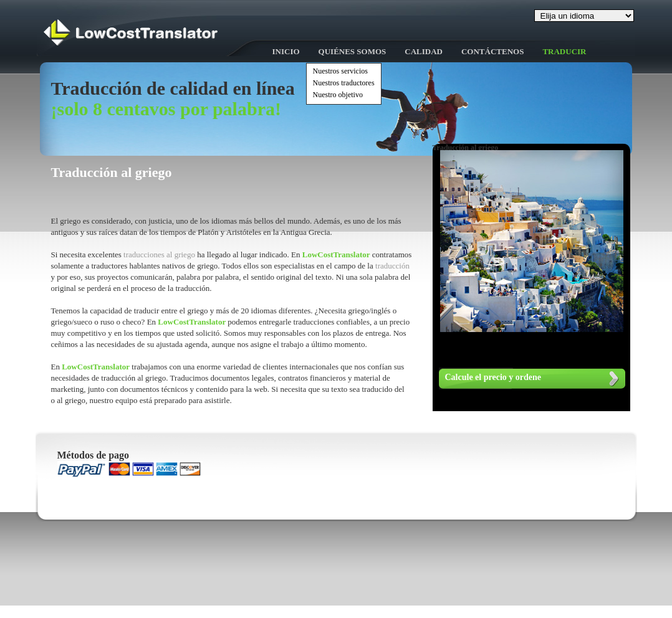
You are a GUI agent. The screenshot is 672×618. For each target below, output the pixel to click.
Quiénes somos (353, 51)
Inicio (286, 51)
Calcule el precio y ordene (493, 377)
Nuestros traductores (344, 83)
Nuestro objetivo (338, 95)
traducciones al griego (160, 254)
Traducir (564, 51)
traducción (392, 266)
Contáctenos (492, 51)
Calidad (424, 51)
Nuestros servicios (340, 71)
